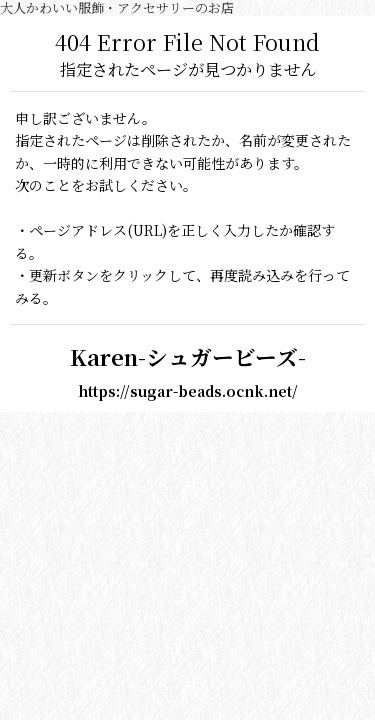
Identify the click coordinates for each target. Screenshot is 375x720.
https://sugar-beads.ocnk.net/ (188, 391)
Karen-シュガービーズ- (188, 356)
